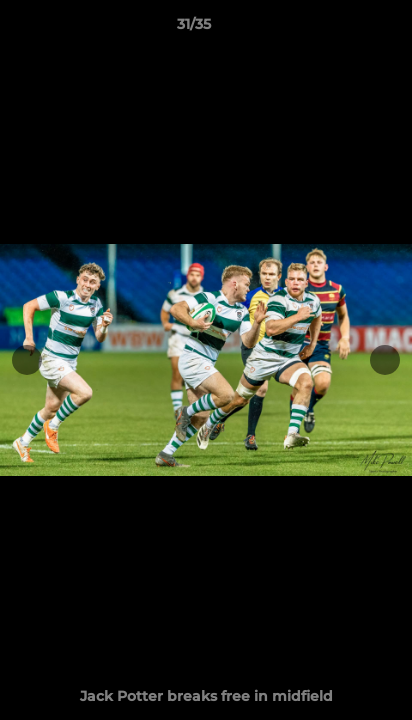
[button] (340, 29)
